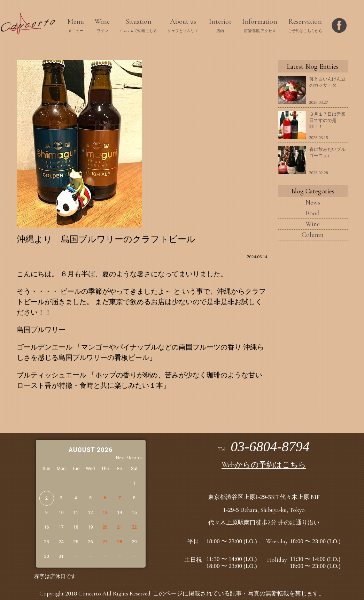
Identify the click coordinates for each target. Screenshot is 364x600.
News (313, 202)
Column (313, 235)
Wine (313, 224)
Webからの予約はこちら (264, 465)
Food (313, 213)
